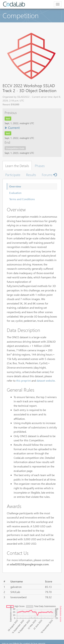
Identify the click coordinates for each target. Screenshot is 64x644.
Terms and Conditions (22, 199)
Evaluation (15, 193)
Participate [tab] (13, 175)
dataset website (46, 381)
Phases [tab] (40, 166)
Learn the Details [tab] (17, 166)
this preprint (23, 381)
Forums (49, 175)
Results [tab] (31, 175)
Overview (15, 186)
